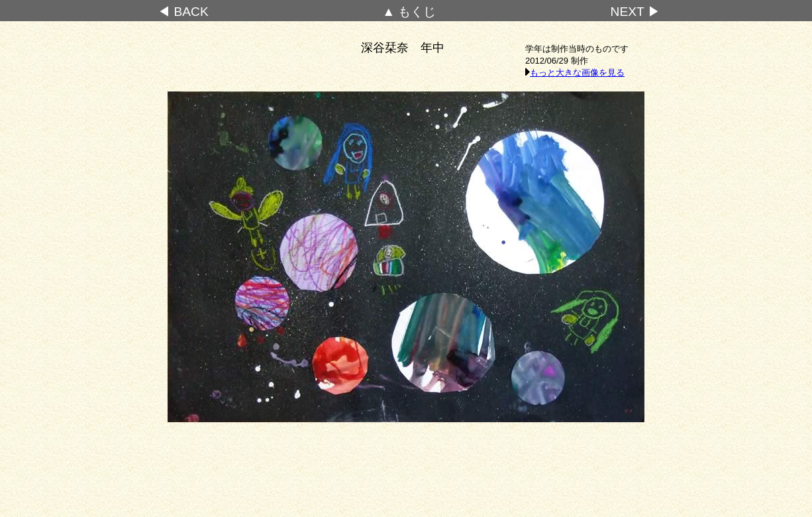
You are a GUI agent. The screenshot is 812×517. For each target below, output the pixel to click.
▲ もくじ (409, 12)
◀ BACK (183, 12)
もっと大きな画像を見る (575, 73)
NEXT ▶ (635, 12)
